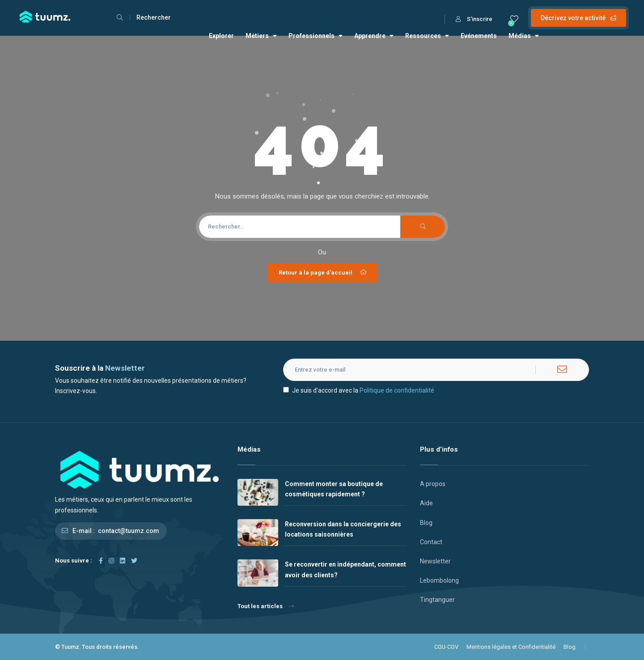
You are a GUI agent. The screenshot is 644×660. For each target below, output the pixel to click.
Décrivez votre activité (578, 18)
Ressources (427, 36)
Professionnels (316, 36)
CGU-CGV (446, 647)
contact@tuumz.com (129, 531)
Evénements (479, 36)
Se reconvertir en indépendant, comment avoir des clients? (345, 569)
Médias (524, 36)
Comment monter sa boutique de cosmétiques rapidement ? (334, 489)
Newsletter (435, 561)
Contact (431, 542)
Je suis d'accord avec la (359, 390)
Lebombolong (439, 580)
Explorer (221, 36)
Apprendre (374, 36)
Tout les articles (266, 606)
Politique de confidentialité (397, 390)
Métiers (261, 36)
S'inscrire (474, 19)
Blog (426, 523)
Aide (426, 503)
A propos (433, 484)
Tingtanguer (437, 600)
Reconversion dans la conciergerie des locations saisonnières (343, 529)
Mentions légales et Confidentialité (511, 647)
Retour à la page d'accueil (323, 272)
